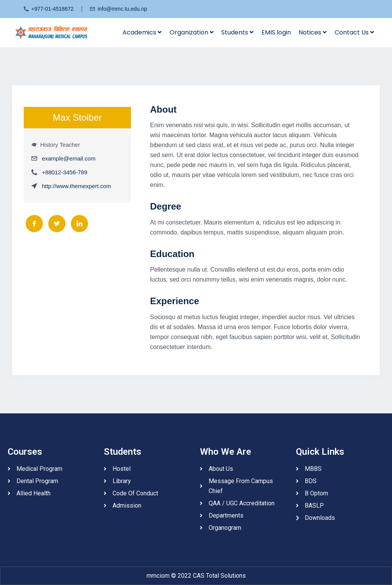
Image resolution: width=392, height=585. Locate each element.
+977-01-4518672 (52, 9)
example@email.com (69, 158)
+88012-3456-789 (65, 172)
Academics (142, 32)
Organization (192, 32)
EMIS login (276, 32)
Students (237, 32)
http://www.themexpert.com (76, 186)
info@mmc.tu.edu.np (122, 9)
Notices (313, 32)
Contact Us (354, 32)
